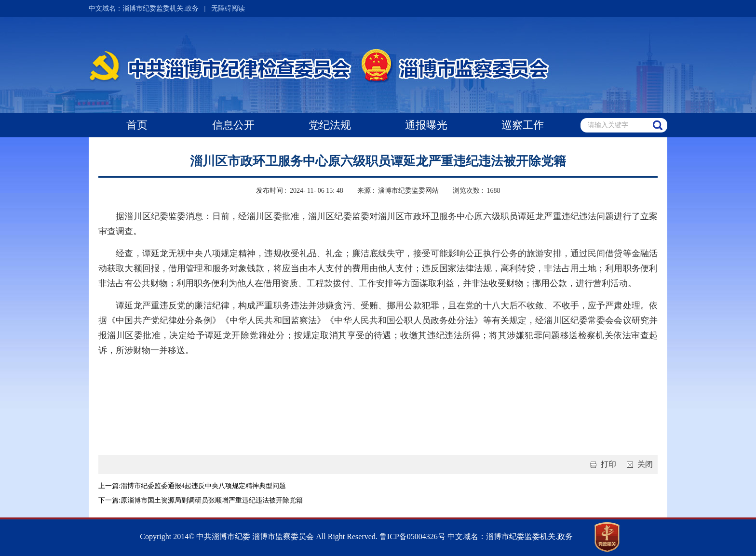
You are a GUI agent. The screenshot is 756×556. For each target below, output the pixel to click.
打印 (601, 464)
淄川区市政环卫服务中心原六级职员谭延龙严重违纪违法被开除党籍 (378, 161)
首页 (137, 125)
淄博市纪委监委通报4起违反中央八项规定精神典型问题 (203, 486)
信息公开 (233, 125)
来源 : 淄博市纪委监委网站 (398, 191)
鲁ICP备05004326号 (412, 536)
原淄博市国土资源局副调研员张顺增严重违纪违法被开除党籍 (212, 500)
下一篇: (109, 500)
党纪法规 (330, 125)
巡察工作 (523, 125)
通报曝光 (426, 125)
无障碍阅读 (228, 8)
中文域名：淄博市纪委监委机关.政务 (144, 8)
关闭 (638, 464)
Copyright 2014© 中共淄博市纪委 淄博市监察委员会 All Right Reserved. (259, 536)
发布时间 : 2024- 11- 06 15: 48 (300, 191)
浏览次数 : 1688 (476, 191)
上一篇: (109, 486)
